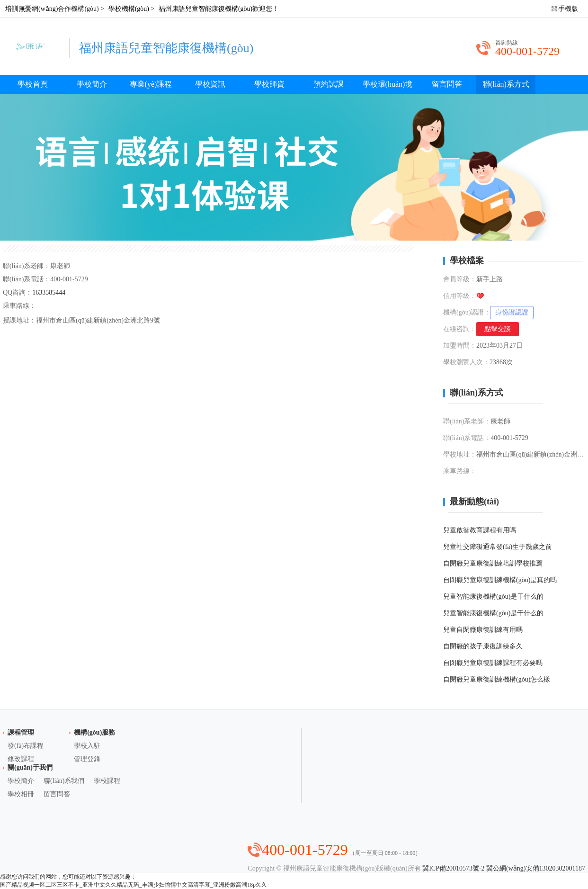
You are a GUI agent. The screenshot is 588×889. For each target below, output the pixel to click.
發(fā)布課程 (26, 746)
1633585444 (49, 292)
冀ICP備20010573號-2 (453, 868)
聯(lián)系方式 (506, 84)
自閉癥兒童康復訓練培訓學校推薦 (493, 563)
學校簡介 (92, 84)
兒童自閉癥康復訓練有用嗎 (483, 630)
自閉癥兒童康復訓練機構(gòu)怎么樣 (497, 679)
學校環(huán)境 (388, 84)
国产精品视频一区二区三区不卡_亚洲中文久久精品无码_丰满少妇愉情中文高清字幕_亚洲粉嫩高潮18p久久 (134, 885)
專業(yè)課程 (151, 84)
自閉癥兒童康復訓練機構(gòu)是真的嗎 (500, 580)
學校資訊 (210, 84)
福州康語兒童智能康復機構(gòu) (205, 9)
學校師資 (269, 84)
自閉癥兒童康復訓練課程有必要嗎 (493, 663)
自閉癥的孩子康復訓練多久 (483, 646)
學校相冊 (21, 794)
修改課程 (21, 759)
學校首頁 (33, 84)
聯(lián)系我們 (64, 781)
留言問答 (447, 84)
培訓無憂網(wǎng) (31, 9)
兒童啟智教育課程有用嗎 (480, 530)
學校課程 (107, 781)
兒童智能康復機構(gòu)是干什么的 (493, 597)
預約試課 (329, 84)
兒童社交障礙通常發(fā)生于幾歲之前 (498, 547)
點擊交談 (498, 329)
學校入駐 (87, 746)
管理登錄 (87, 759)
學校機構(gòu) (129, 9)
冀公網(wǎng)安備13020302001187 (536, 868)
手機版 (568, 9)
